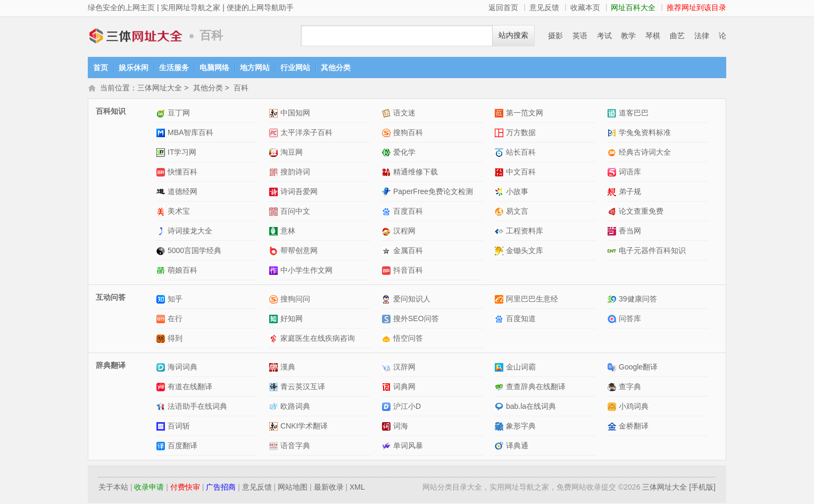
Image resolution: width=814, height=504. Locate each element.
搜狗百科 (408, 133)
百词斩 (179, 427)
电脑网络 (214, 68)
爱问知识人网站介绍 (388, 300)
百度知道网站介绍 (500, 320)
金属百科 (408, 251)
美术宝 (179, 212)
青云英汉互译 (303, 388)
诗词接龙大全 (190, 232)
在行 (175, 320)
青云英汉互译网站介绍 (275, 388)
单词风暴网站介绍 (388, 447)
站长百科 (521, 153)
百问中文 (295, 212)
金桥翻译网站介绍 (613, 427)
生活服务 (174, 68)
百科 (241, 89)
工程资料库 (525, 232)
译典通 (517, 447)
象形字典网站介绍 (500, 427)
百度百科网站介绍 (388, 212)
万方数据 (521, 133)
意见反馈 (544, 7)
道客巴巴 (634, 114)
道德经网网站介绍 (162, 193)
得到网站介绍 (162, 339)
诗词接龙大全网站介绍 (162, 232)
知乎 (175, 300)
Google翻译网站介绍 (613, 368)
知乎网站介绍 (162, 300)
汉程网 (404, 232)
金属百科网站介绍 (388, 252)
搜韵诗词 (295, 173)
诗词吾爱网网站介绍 (275, 193)
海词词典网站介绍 (162, 368)
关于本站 (113, 488)
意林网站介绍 (275, 232)
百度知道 (521, 320)
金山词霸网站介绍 (500, 368)
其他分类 (336, 68)
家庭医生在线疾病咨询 (318, 339)
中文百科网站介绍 (500, 173)
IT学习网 (182, 153)
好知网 (292, 320)
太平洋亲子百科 (306, 133)
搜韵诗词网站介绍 (275, 173)
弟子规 (630, 192)
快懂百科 (182, 173)
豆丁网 (179, 114)
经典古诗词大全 (645, 153)
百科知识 (111, 112)
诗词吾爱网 (299, 192)
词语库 (630, 173)
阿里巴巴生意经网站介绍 (500, 300)
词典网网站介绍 (388, 388)
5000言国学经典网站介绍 (162, 252)
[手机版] (702, 488)
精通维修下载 (416, 173)
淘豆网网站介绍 (275, 153)
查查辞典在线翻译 (536, 388)
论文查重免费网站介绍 (613, 212)
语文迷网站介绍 (388, 114)
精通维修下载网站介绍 (388, 173)
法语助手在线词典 (197, 407)
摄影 (555, 36)
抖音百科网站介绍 (388, 271)
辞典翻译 (111, 366)
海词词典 (182, 368)
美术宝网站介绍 (162, 212)
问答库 (630, 320)
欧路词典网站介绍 (275, 408)
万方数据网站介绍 (500, 134)
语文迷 (404, 114)
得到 (175, 339)
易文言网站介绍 (500, 212)
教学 (628, 36)
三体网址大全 (136, 36)
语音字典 (295, 447)
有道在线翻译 (190, 388)
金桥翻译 (634, 427)
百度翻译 (182, 447)
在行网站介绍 (162, 320)
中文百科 (521, 173)
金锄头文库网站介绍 (500, 252)
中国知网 (295, 114)
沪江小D (407, 407)
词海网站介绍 (388, 427)
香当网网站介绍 (613, 232)
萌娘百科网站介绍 (162, 271)
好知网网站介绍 (275, 320)
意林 (288, 232)
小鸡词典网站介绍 (613, 408)
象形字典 (521, 427)
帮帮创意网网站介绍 (275, 252)
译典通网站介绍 (500, 447)
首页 (101, 68)
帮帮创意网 (299, 251)
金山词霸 (521, 368)
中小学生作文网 (306, 271)
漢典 (288, 368)
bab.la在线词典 (531, 407)
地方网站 (255, 68)
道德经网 (182, 192)
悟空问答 (408, 339)
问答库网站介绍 (613, 320)
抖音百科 (408, 271)
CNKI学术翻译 (304, 427)
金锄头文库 (525, 251)
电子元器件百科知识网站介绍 (613, 252)
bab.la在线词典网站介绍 (500, 408)
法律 (702, 36)
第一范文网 (525, 114)
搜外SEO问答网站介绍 (388, 320)
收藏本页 (585, 7)
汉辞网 (404, 368)
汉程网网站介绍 (388, 232)
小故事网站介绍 (500, 193)
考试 (604, 36)
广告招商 (221, 488)
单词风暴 (408, 447)
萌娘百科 (182, 271)
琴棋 (653, 36)
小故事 (517, 192)
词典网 (404, 388)
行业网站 (295, 68)
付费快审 (185, 488)
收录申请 (149, 488)
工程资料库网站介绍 (500, 232)
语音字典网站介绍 (275, 447)
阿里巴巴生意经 (532, 300)
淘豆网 (292, 153)
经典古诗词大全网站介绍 (613, 153)
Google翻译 (638, 368)
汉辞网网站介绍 (388, 368)
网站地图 (293, 488)
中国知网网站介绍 (275, 114)
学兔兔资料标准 (645, 133)
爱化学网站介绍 (388, 153)
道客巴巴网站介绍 (613, 114)
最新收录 (329, 488)
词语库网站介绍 (613, 173)
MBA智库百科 (190, 133)
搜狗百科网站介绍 (388, 134)
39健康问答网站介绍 (613, 300)
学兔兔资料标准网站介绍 (613, 134)
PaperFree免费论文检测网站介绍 (388, 193)
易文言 (517, 212)
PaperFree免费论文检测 (433, 192)
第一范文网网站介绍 (500, 114)
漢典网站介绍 (275, 368)
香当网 (630, 232)
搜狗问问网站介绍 (275, 300)
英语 (580, 36)
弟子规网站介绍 (613, 193)
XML (357, 488)
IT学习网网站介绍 (162, 153)
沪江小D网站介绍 (388, 408)
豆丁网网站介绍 (162, 114)
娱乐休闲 (134, 68)
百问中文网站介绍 (275, 212)
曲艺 (677, 36)
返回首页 (503, 7)
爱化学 (404, 153)
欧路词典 (295, 407)
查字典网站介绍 (613, 388)
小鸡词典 (634, 407)
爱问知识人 (412, 300)
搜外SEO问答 (416, 320)
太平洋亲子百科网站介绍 (275, 134)
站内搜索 (513, 35)
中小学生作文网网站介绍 (275, 271)
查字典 (630, 388)
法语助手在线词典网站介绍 (162, 408)
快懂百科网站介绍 (162, 173)
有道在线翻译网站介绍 (162, 388)
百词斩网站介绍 (162, 427)
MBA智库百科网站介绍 (162, 134)
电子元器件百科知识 (652, 251)
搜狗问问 (295, 300)
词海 (401, 427)
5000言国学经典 (194, 251)
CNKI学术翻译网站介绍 (275, 427)
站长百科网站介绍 (500, 153)
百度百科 (408, 212)
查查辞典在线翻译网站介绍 (500, 388)
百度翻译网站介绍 (162, 447)
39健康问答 (638, 300)
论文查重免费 (641, 212)
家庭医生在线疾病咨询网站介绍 (275, 339)
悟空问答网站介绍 (388, 339)
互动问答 (111, 298)
